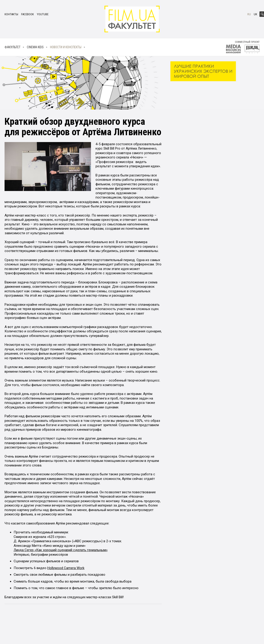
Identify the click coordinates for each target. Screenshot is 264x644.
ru (249, 14)
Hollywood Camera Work (66, 568)
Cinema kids (35, 47)
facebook (28, 14)
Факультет (13, 47)
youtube (43, 14)
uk (255, 14)
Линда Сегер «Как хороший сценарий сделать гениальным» (61, 550)
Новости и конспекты (66, 47)
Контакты (11, 14)
